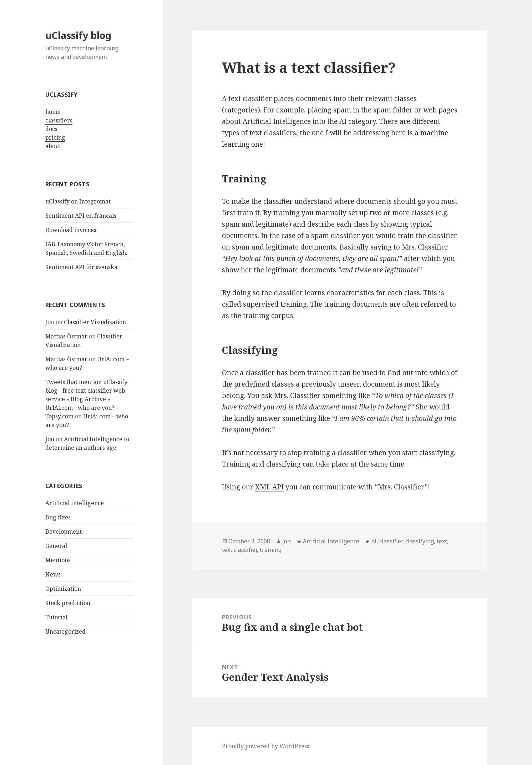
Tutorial (56, 617)
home (53, 112)
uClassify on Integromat (78, 201)
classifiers (59, 120)
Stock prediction (68, 603)
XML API (269, 487)
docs (51, 129)
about (53, 146)
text (442, 541)
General (56, 546)
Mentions (58, 560)
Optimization (63, 589)
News (53, 574)
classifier (391, 541)
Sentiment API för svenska (81, 267)
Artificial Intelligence (75, 503)
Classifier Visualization (95, 322)
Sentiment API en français (81, 216)
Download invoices (71, 230)
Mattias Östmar (66, 336)
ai (374, 541)
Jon (50, 439)
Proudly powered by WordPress (266, 746)
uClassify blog (78, 35)
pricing (55, 137)
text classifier (239, 550)
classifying (420, 541)
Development (64, 532)
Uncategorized (65, 631)
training (271, 550)
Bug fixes (58, 517)
